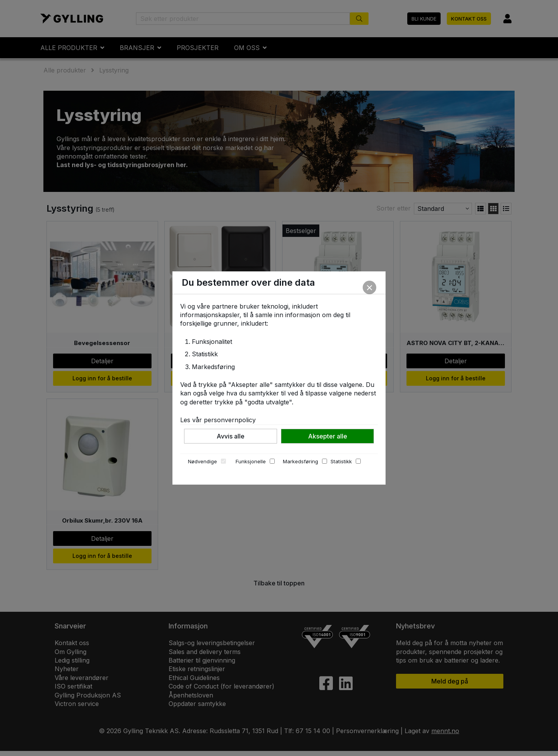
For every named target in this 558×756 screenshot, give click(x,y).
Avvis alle (231, 436)
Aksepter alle (328, 436)
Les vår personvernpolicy (218, 420)
